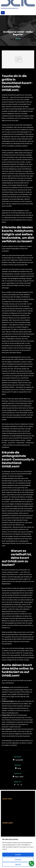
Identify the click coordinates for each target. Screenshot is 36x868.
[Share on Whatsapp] (21, 785)
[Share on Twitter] (18, 785)
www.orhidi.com (7, 187)
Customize (18, 860)
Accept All (18, 855)
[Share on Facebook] (15, 785)
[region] (18, 852)
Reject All (18, 864)
